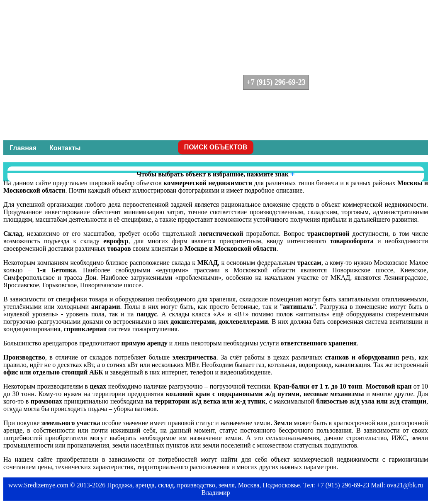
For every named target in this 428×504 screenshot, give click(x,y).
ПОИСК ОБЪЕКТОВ (216, 147)
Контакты (65, 148)
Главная (23, 148)
